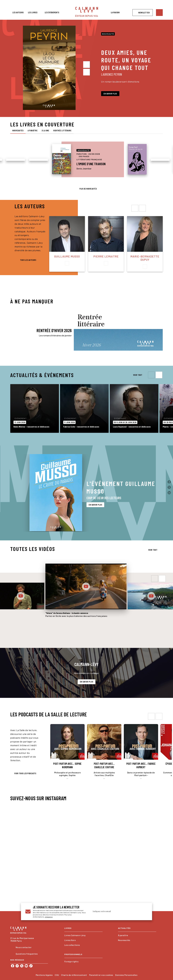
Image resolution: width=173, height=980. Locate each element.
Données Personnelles (126, 975)
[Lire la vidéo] (21, 596)
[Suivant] (86, 72)
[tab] (18, 12)
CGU (57, 975)
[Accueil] (87, 12)
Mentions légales (44, 975)
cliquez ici (49, 917)
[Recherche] (159, 13)
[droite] (142, 208)
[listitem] (13, 966)
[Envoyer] (144, 912)
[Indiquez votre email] (116, 912)
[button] (143, 13)
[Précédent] (86, 65)
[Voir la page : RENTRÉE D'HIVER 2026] (86, 324)
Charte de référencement (74, 975)
